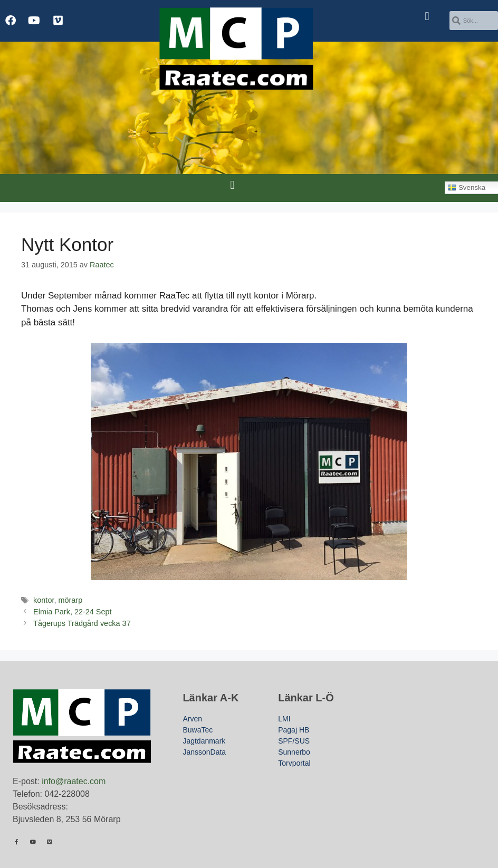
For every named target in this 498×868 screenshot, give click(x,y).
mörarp (70, 600)
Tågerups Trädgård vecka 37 (82, 623)
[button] (427, 16)
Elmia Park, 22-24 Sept (72, 612)
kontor (44, 600)
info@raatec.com (74, 781)
